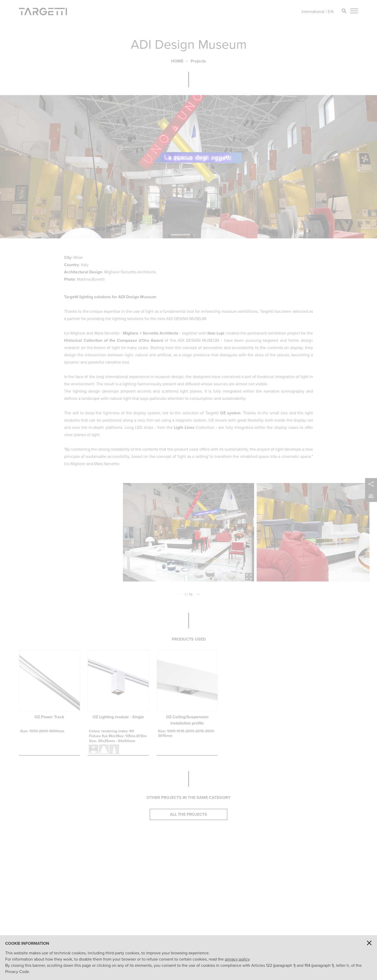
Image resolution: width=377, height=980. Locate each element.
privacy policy (237, 959)
